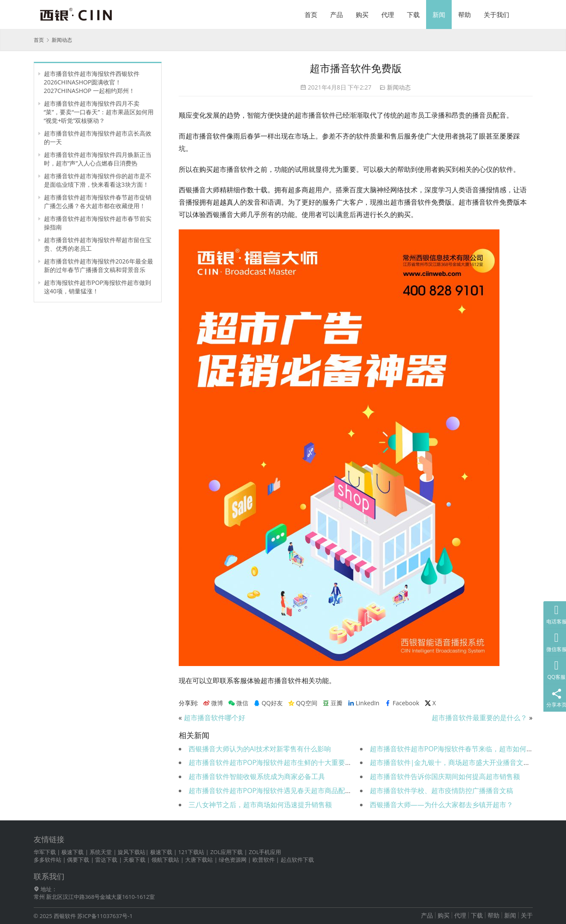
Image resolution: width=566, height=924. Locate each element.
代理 (388, 14)
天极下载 (134, 860)
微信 (238, 703)
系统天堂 (101, 852)
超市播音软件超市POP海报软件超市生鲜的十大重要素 (270, 762)
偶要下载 (78, 860)
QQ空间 (303, 703)
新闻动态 (399, 87)
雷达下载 (106, 860)
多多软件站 (48, 860)
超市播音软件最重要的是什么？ (479, 718)
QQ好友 (268, 703)
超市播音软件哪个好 (215, 718)
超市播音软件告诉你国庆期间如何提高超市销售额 (445, 776)
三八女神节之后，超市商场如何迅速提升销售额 (260, 805)
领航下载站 (165, 860)
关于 (527, 915)
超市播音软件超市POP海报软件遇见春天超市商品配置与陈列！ (284, 791)
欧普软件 (264, 860)
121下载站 (191, 852)
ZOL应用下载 (226, 852)
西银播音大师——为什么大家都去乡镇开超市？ (441, 805)
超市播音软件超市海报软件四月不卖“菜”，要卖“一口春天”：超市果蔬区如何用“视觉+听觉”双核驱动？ (99, 112)
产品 (337, 14)
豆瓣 (332, 703)
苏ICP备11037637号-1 (105, 916)
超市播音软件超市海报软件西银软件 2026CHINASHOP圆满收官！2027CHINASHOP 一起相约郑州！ (92, 82)
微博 (213, 703)
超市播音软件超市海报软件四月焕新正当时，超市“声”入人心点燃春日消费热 (98, 159)
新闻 (439, 14)
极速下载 (73, 852)
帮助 (464, 14)
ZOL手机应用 (265, 852)
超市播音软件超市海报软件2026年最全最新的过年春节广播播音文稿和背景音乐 (99, 265)
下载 (413, 14)
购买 (362, 14)
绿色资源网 (233, 860)
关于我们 (496, 14)
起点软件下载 (297, 860)
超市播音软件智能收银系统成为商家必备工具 (257, 776)
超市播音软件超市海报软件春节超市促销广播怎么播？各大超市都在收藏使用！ (98, 201)
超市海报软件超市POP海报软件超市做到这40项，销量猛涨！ (98, 287)
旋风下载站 (132, 852)
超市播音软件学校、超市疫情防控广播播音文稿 (441, 791)
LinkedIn (364, 703)
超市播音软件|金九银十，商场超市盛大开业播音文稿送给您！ (464, 762)
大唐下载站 (199, 860)
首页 (311, 14)
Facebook (402, 703)
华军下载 (45, 852)
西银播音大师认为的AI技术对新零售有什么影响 (260, 749)
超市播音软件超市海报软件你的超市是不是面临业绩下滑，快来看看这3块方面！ (98, 180)
